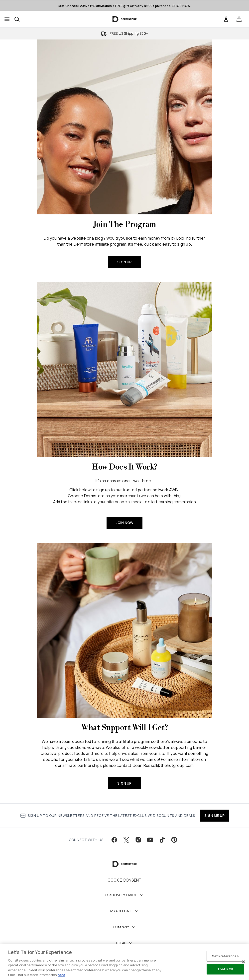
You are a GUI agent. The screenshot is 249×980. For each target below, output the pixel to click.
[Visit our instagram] (138, 840)
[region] (124, 962)
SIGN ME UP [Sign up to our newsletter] (214, 815)
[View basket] (239, 19)
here (61, 975)
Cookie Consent (125, 880)
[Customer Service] (124, 895)
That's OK (225, 969)
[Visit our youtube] (150, 840)
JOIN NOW (125, 523)
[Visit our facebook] (114, 840)
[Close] (244, 962)
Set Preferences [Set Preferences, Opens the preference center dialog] (225, 956)
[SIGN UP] (124, 127)
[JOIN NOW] (124, 370)
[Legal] (125, 943)
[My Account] (124, 911)
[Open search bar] (17, 19)
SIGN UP (124, 262)
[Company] (125, 927)
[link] (226, 19)
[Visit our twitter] (126, 840)
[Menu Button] (7, 19)
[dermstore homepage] (125, 19)
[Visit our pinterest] (174, 840)
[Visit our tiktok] (162, 840)
